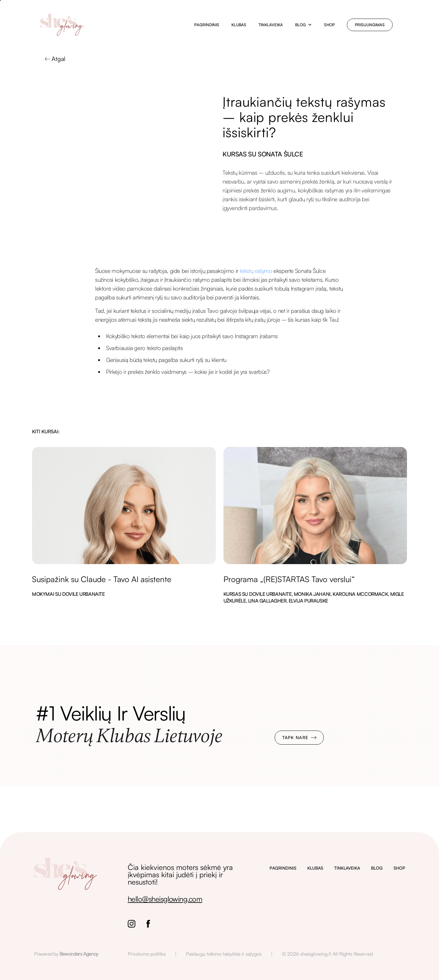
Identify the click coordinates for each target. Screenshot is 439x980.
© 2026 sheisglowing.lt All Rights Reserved (327, 954)
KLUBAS (315, 868)
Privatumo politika (147, 954)
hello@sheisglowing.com (165, 899)
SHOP (399, 868)
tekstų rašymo (256, 271)
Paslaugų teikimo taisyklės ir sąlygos (224, 954)
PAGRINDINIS (283, 868)
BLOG (377, 868)
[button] (303, 25)
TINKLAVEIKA (347, 868)
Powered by (66, 954)
